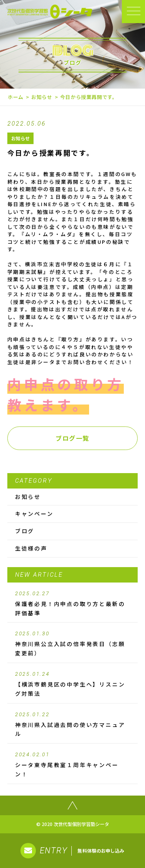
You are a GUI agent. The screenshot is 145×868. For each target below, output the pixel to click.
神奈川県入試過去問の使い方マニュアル (72, 725)
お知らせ (42, 97)
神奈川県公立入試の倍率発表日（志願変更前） (72, 644)
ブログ (25, 531)
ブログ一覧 (72, 438)
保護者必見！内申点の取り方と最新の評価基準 (72, 604)
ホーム (16, 97)
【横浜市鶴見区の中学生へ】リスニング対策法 (72, 684)
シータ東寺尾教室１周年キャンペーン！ (72, 765)
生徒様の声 (31, 548)
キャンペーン (34, 514)
